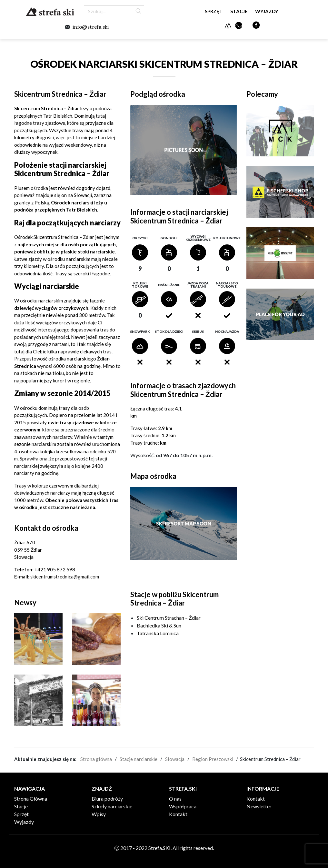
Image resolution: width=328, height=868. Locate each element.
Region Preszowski (213, 759)
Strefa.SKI (50, 12)
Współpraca (183, 806)
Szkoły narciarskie (112, 806)
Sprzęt (214, 11)
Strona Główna (31, 799)
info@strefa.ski (91, 27)
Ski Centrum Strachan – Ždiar (169, 618)
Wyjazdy (267, 11)
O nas (175, 799)
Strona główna (96, 759)
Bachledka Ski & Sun (159, 625)
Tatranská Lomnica (158, 633)
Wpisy (99, 814)
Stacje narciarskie (139, 759)
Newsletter (259, 806)
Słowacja (175, 759)
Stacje (239, 11)
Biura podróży (107, 799)
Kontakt (178, 814)
